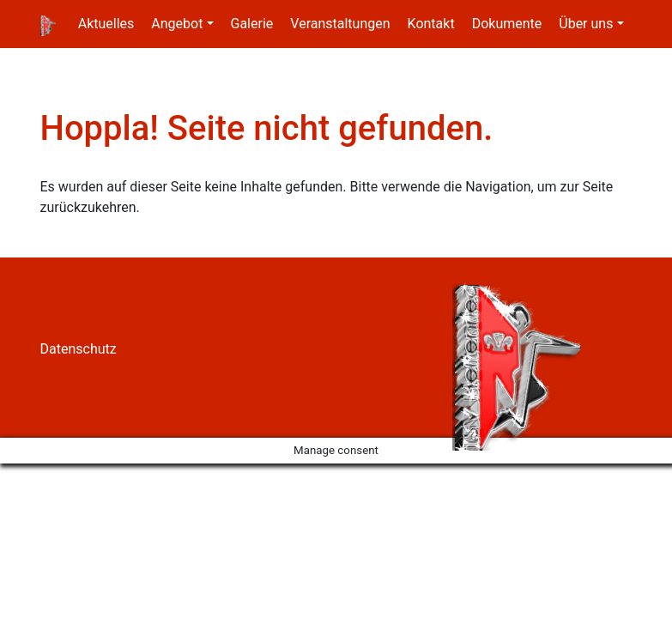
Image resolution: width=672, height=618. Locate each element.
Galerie (252, 24)
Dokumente (507, 24)
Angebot (177, 24)
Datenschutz (79, 349)
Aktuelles (106, 24)
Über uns (586, 24)
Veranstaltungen (340, 24)
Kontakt (431, 24)
